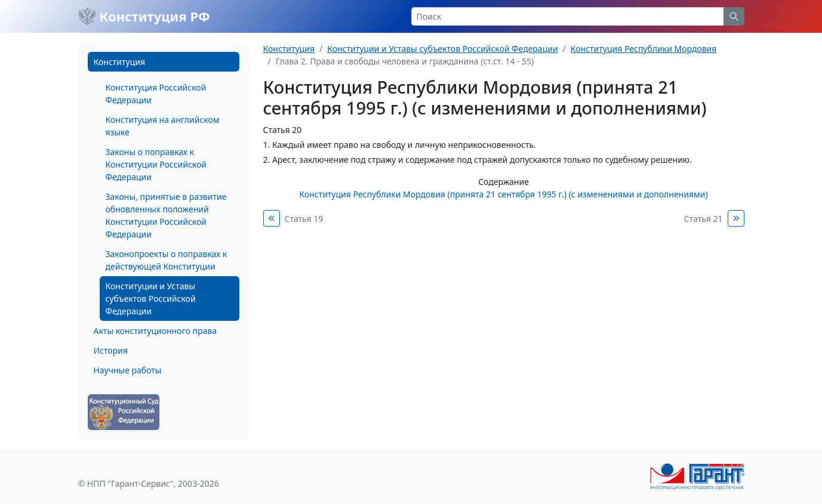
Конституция (119, 62)
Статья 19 (304, 219)
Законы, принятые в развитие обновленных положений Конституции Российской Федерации (166, 215)
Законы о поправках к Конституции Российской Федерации (156, 164)
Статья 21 (704, 219)
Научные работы (128, 370)
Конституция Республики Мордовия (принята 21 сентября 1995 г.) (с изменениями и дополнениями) (503, 194)
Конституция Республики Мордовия (644, 49)
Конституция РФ (144, 16)
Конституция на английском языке (163, 126)
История (111, 350)
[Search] (568, 16)
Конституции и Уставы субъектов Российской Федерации (151, 299)
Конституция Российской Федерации (156, 94)
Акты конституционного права (155, 331)
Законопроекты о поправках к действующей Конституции (167, 260)
